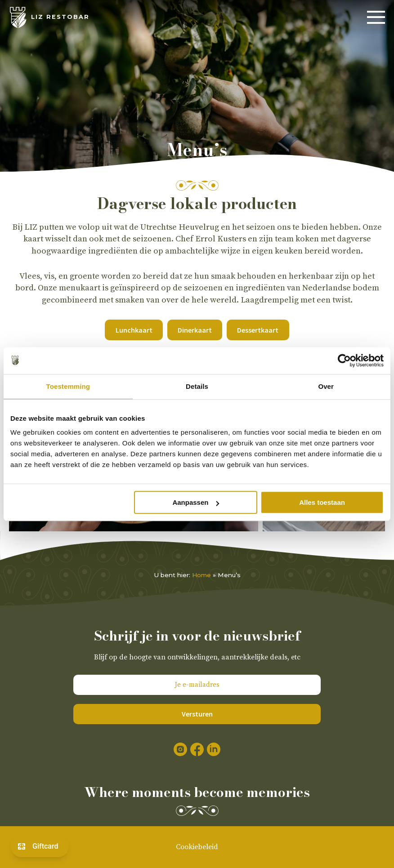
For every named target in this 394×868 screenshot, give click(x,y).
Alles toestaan (322, 502)
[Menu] (376, 18)
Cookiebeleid (197, 847)
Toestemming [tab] (68, 386)
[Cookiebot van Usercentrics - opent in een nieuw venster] (344, 361)
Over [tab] (326, 386)
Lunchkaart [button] (134, 330)
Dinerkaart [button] (195, 330)
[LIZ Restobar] (49, 17)
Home (201, 575)
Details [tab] (197, 386)
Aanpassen (196, 502)
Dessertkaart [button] (258, 330)
